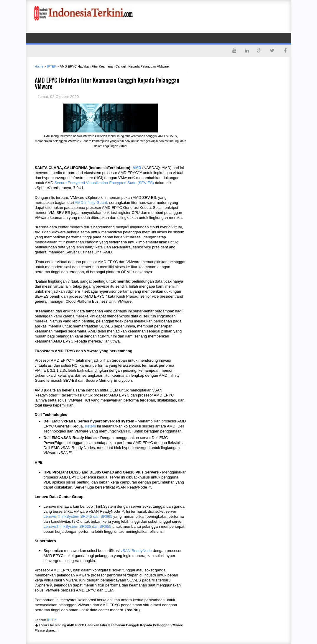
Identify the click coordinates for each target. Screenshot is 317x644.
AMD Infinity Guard (91, 203)
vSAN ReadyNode (136, 551)
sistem (91, 426)
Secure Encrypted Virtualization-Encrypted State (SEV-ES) (104, 183)
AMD (137, 168)
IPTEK (52, 620)
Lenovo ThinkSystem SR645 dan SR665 (78, 516)
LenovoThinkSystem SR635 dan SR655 (78, 526)
